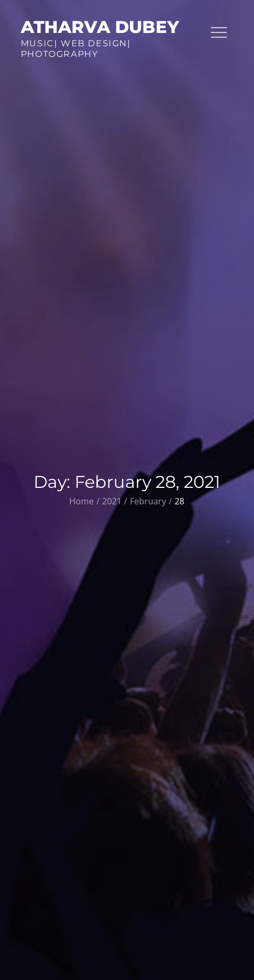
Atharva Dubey (100, 27)
